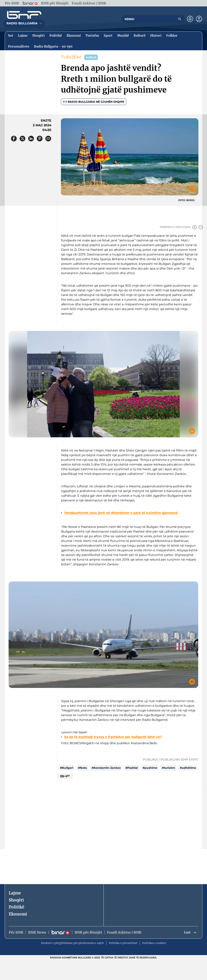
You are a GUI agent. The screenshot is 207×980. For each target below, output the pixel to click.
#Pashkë (132, 768)
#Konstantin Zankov (106, 768)
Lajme (15, 893)
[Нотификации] (190, 19)
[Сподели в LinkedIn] (31, 139)
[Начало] (24, 15)
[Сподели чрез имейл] (48, 139)
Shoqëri (16, 900)
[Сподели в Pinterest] (40, 139)
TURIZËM (71, 57)
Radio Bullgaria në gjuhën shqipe (94, 102)
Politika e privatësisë (123, 944)
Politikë (17, 907)
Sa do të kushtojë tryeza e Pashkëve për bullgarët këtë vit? (113, 737)
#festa (82, 768)
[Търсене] (180, 19)
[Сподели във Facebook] (14, 139)
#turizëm (169, 768)
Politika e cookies (154, 944)
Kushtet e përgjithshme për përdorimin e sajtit (72, 944)
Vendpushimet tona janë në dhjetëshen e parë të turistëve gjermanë (121, 513)
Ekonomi (18, 914)
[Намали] (201, 227)
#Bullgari (67, 768)
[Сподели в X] (22, 139)
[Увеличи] (195, 227)
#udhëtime (188, 768)
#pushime (150, 768)
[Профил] (199, 19)
